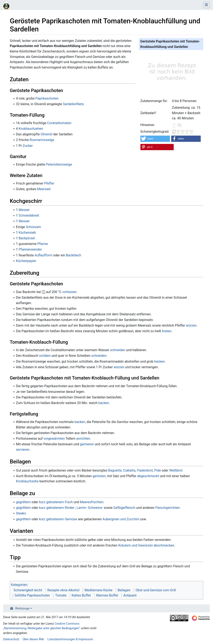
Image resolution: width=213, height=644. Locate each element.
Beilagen (124, 590)
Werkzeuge (22, 608)
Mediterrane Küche (99, 590)
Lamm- (82, 508)
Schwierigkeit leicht (28, 590)
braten (167, 331)
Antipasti (130, 595)
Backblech (74, 255)
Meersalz (44, 189)
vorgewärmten (54, 439)
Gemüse (71, 519)
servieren (23, 450)
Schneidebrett (29, 215)
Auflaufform (43, 255)
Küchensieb (27, 233)
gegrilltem (23, 502)
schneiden (118, 350)
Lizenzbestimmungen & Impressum (70, 639)
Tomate (61, 595)
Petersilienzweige (59, 164)
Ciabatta (129, 470)
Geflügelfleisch (124, 508)
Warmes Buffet (107, 595)
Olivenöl (46, 134)
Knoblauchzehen (31, 129)
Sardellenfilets (74, 104)
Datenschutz (11, 639)
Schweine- (95, 508)
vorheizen (69, 292)
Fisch (69, 502)
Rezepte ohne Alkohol (63, 590)
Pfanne (43, 244)
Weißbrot (176, 470)
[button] (155, 139)
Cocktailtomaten (59, 123)
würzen (191, 325)
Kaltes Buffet (81, 595)
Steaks (21, 513)
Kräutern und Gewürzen (136, 545)
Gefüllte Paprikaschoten (32, 595)
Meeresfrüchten (92, 502)
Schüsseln (33, 227)
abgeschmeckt (148, 476)
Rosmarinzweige (42, 140)
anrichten (83, 439)
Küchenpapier (26, 261)
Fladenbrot (145, 470)
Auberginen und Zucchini (121, 519)
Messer (24, 210)
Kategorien (19, 585)
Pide (158, 470)
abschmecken (164, 545)
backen (104, 403)
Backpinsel (27, 238)
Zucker (28, 146)
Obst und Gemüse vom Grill (156, 590)
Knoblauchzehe (27, 481)
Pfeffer (49, 183)
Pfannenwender (30, 249)
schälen (45, 356)
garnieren (87, 444)
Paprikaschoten (47, 98)
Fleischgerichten (168, 508)
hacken (159, 361)
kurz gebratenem (52, 502)
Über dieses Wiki (33, 639)
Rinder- (70, 508)
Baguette (115, 470)
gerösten (99, 476)
